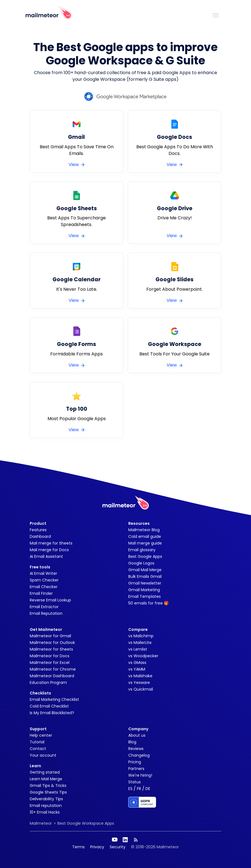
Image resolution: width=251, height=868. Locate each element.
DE (148, 789)
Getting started (45, 772)
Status (135, 782)
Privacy (97, 847)
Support (38, 729)
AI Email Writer (43, 573)
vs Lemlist (138, 649)
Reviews (136, 749)
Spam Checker (44, 580)
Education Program (48, 683)
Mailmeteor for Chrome (53, 669)
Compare (138, 629)
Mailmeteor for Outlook (52, 643)
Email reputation (46, 806)
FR (139, 789)
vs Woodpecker (143, 656)
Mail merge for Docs (49, 550)
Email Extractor (44, 607)
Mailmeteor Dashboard (52, 676)
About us (137, 735)
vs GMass (137, 663)
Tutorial (37, 742)
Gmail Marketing (144, 590)
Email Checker (44, 587)
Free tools (40, 567)
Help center (41, 735)
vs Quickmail (141, 689)
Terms (78, 847)
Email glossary (142, 550)
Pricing (135, 762)
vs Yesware (139, 683)
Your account (43, 755)
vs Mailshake (140, 676)
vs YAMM (137, 669)
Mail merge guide (145, 543)
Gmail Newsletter (145, 583)
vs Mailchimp (141, 636)
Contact (38, 749)
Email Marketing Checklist (54, 699)
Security (118, 847)
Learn (35, 766)
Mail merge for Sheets (51, 543)
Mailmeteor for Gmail (50, 636)
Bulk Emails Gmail (145, 576)
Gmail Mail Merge (145, 570)
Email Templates (145, 596)
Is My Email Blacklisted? (52, 713)
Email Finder (41, 593)
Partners (136, 769)
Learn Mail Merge (46, 779)
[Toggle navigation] (216, 15)
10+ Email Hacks (45, 812)
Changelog (139, 755)
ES (130, 789)
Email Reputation (46, 613)
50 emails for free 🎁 (148, 603)
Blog (132, 742)
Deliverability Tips (46, 799)
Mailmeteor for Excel (50, 663)
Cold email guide (145, 536)
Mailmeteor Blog (144, 530)
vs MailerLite (140, 643)
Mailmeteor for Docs (50, 656)
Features (38, 530)
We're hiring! (140, 775)
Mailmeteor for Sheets (51, 649)
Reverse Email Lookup (50, 600)
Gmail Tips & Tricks (48, 786)
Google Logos (141, 563)
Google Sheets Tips (48, 792)
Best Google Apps (145, 556)
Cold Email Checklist (49, 706)
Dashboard (40, 536)
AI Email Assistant (46, 556)
